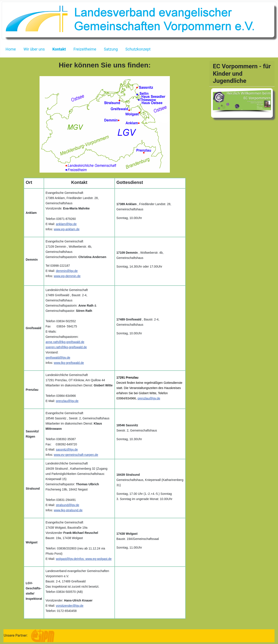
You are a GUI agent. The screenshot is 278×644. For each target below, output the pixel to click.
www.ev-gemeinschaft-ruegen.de (76, 455)
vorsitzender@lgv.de (70, 606)
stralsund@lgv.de (67, 505)
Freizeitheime (85, 49)
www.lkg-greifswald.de (69, 363)
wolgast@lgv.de (66, 559)
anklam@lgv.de (66, 224)
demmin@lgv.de (67, 271)
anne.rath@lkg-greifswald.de (65, 342)
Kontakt (59, 49)
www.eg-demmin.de (67, 276)
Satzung (111, 49)
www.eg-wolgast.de (98, 559)
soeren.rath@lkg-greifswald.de (66, 347)
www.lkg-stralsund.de (68, 510)
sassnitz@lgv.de (67, 449)
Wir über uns (34, 49)
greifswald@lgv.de (58, 358)
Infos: (81, 559)
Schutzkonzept (138, 49)
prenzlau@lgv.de (67, 401)
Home (11, 49)
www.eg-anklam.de (67, 229)
